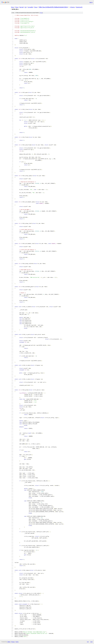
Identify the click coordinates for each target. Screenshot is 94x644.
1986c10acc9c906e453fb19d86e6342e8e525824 (53, 7)
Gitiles (9, 642)
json (91, 642)
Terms (17, 642)
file (41, 13)
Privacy (13, 642)
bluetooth (79, 7)
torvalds (30, 7)
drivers (73, 7)
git (26, 7)
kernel (22, 7)
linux (13, 7)
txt (88, 642)
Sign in (91, 2)
